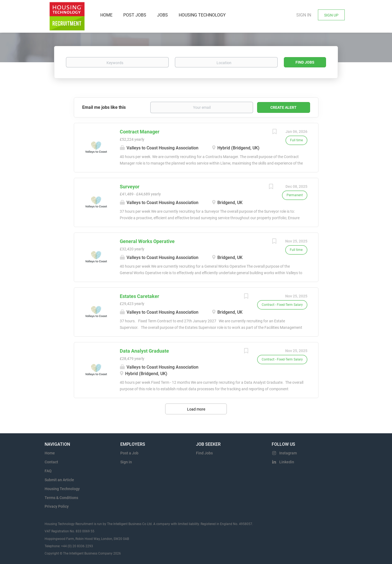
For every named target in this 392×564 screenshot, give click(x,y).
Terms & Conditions (61, 498)
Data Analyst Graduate (144, 351)
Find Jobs (305, 62)
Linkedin (287, 462)
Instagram (288, 453)
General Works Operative (147, 241)
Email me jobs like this (104, 107)
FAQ (48, 471)
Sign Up (331, 15)
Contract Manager (140, 132)
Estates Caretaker (139, 296)
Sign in (304, 15)
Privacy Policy (57, 506)
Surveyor (130, 187)
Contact (51, 462)
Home (50, 453)
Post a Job (129, 453)
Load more (196, 409)
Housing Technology (62, 489)
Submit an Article (59, 480)
